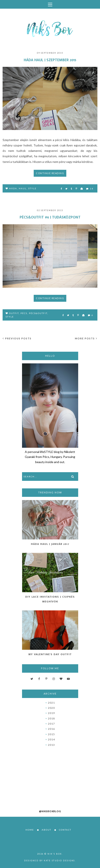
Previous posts (17, 338)
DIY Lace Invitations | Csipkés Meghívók (50, 599)
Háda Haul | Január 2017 (50, 544)
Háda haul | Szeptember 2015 (50, 60)
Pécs (24, 313)
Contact (65, 830)
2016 (51, 729)
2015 (51, 734)
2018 (51, 718)
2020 (51, 708)
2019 (51, 713)
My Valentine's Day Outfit (50, 654)
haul (23, 188)
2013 (51, 745)
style (32, 188)
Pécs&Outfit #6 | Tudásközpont (50, 217)
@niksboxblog (50, 811)
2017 (51, 724)
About (46, 830)
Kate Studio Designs (59, 861)
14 (90, 189)
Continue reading (50, 173)
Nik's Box (55, 854)
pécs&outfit (38, 313)
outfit (14, 313)
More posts (86, 338)
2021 (51, 703)
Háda (13, 188)
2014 (51, 739)
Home (30, 830)
